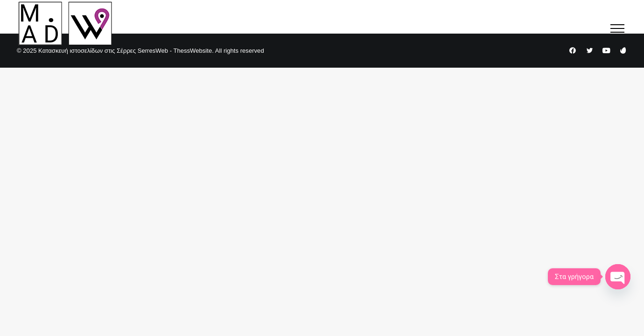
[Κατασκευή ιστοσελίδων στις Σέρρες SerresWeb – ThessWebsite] (65, 23)
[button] (617, 28)
